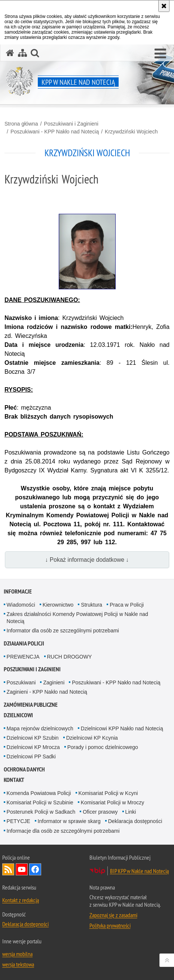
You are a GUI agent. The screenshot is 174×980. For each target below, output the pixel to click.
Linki (131, 812)
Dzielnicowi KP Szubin (33, 738)
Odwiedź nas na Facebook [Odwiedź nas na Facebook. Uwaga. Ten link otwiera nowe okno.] (35, 869)
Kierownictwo (58, 605)
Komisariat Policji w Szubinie (40, 802)
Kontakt (14, 780)
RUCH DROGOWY (70, 657)
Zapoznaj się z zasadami (113, 915)
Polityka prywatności (110, 925)
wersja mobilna (17, 954)
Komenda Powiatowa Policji (39, 793)
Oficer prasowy (100, 812)
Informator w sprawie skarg (69, 821)
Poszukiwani (21, 682)
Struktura (91, 605)
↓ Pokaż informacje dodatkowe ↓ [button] (87, 560)
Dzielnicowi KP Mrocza (33, 747)
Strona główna (21, 124)
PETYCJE (19, 821)
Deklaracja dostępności (135, 821)
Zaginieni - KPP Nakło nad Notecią (47, 692)
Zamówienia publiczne (31, 705)
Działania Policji (24, 643)
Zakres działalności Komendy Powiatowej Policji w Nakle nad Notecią (77, 618)
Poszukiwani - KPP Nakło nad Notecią (55, 132)
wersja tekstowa (18, 964)
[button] (160, 54)
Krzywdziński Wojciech (131, 132)
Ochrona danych (24, 769)
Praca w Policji (127, 605)
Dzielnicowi (18, 715)
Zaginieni (54, 682)
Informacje (18, 591)
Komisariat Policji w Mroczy (113, 802)
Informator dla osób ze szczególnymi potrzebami (63, 631)
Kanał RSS (8, 869)
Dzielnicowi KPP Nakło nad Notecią (122, 728)
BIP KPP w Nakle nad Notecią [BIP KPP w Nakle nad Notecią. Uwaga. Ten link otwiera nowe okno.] (139, 871)
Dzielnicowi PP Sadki (31, 756)
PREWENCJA (23, 657)
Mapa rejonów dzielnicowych (40, 728)
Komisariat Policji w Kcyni (108, 793)
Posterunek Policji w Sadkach (41, 812)
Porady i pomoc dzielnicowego (103, 747)
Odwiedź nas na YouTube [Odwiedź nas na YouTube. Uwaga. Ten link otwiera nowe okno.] (22, 869)
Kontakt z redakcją (21, 900)
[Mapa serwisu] (22, 53)
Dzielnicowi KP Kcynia (92, 738)
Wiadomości (21, 605)
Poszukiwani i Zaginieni (71, 124)
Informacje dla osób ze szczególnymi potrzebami (63, 831)
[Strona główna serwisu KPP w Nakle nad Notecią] (10, 53)
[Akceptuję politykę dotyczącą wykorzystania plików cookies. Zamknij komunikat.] (164, 6)
